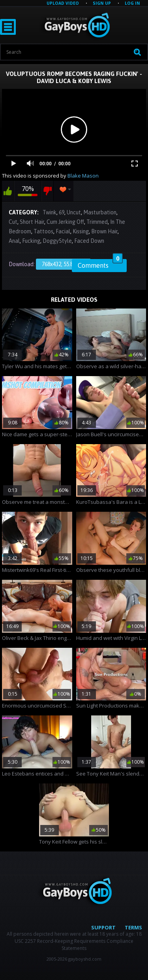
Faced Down (89, 241)
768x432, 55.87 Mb (63, 264)
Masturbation (100, 212)
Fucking (31, 241)
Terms (133, 927)
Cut (13, 222)
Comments (100, 264)
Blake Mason (83, 176)
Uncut (74, 212)
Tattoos (43, 231)
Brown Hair (104, 231)
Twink (50, 212)
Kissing (81, 231)
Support (103, 927)
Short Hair (32, 222)
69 (62, 212)
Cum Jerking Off (65, 222)
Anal (14, 241)
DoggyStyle (57, 241)
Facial (63, 231)
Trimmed (97, 222)
